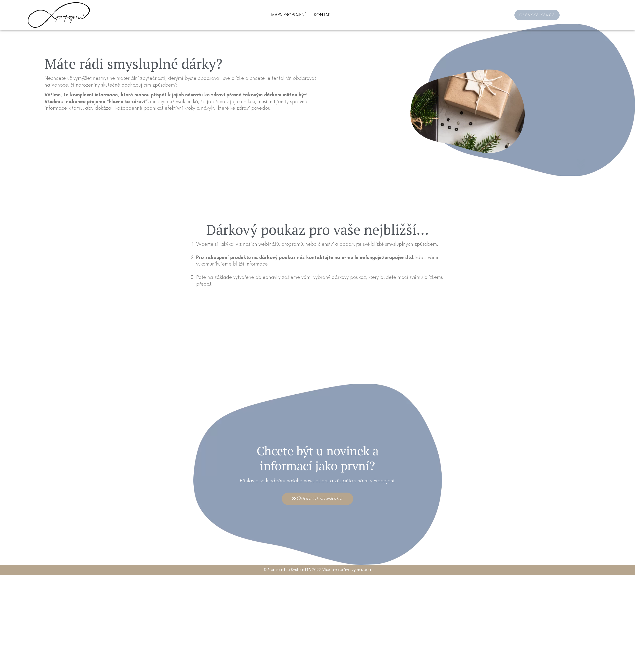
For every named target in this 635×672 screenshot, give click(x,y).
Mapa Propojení (288, 15)
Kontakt (323, 15)
